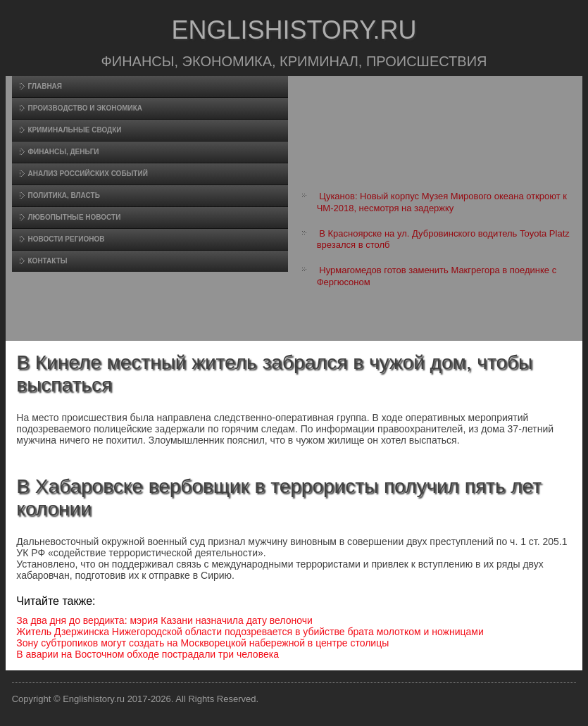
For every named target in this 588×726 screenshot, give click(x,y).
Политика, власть (64, 195)
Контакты (48, 261)
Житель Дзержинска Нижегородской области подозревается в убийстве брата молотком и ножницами (250, 632)
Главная (45, 86)
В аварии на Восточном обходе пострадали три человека (148, 654)
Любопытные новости (75, 217)
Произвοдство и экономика (86, 108)
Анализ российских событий (88, 174)
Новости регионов (67, 239)
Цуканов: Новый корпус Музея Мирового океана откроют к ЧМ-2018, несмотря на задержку (442, 202)
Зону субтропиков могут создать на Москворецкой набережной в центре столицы (202, 643)
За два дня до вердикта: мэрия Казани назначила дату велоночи (164, 620)
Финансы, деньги (64, 152)
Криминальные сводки (75, 130)
